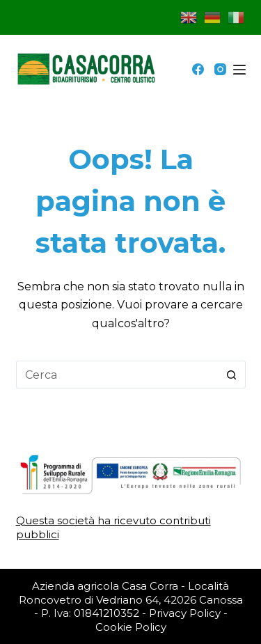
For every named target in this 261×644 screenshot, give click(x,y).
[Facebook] (198, 69)
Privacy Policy (185, 613)
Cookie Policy (131, 627)
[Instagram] (220, 69)
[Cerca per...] (117, 375)
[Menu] (239, 70)
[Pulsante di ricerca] (232, 375)
